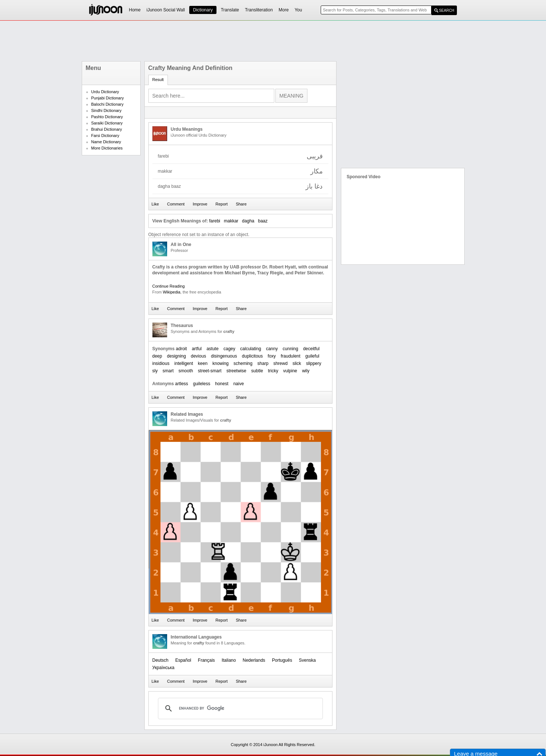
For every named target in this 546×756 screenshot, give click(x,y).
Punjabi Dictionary (108, 98)
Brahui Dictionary (107, 129)
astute (213, 349)
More (284, 10)
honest (222, 384)
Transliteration (259, 10)
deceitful (311, 349)
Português (282, 660)
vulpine (290, 371)
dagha (248, 221)
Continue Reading (169, 286)
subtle (257, 371)
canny (272, 349)
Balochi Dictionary (108, 104)
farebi (215, 221)
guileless (202, 384)
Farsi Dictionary (105, 136)
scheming (243, 363)
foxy (272, 356)
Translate (230, 10)
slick (297, 363)
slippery (313, 363)
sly (155, 371)
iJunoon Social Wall (166, 10)
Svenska (307, 660)
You (298, 10)
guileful (312, 356)
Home (135, 10)
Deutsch (161, 660)
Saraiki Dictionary (107, 123)
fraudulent (290, 356)
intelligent (184, 363)
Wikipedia (172, 292)
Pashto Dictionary (107, 117)
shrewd (280, 363)
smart (168, 371)
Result (158, 80)
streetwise (236, 371)
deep (157, 356)
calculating (251, 349)
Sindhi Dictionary (107, 110)
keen (203, 363)
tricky (273, 371)
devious (198, 356)
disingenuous (224, 356)
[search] (239, 708)
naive (239, 384)
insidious (161, 363)
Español (183, 660)
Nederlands (254, 660)
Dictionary (203, 10)
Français (207, 660)
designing (177, 356)
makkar (231, 221)
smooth (186, 371)
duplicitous (252, 356)
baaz (263, 221)
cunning (290, 349)
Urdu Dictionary (105, 92)
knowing (221, 363)
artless (182, 384)
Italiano (229, 660)
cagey (229, 349)
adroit (182, 349)
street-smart (210, 371)
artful (197, 349)
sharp (263, 363)
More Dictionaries (107, 148)
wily (306, 371)
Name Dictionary (106, 142)
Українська (163, 668)
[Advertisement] (273, 41)
